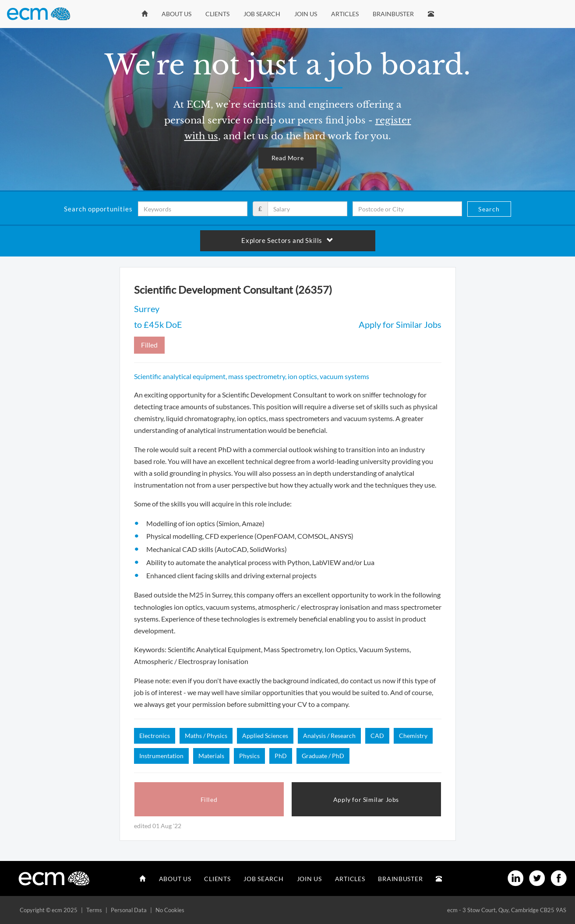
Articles (345, 14)
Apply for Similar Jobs (400, 324)
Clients (217, 14)
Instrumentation (161, 756)
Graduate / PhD (323, 756)
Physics (249, 756)
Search (489, 209)
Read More (287, 158)
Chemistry (413, 736)
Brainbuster (393, 14)
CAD (377, 736)
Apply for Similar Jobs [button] (366, 799)
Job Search (262, 14)
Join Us (306, 14)
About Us (176, 14)
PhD (281, 756)
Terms (94, 910)
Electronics (155, 736)
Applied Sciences (265, 736)
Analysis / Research (329, 736)
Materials (211, 756)
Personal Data (129, 910)
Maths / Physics (206, 736)
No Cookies (170, 910)
